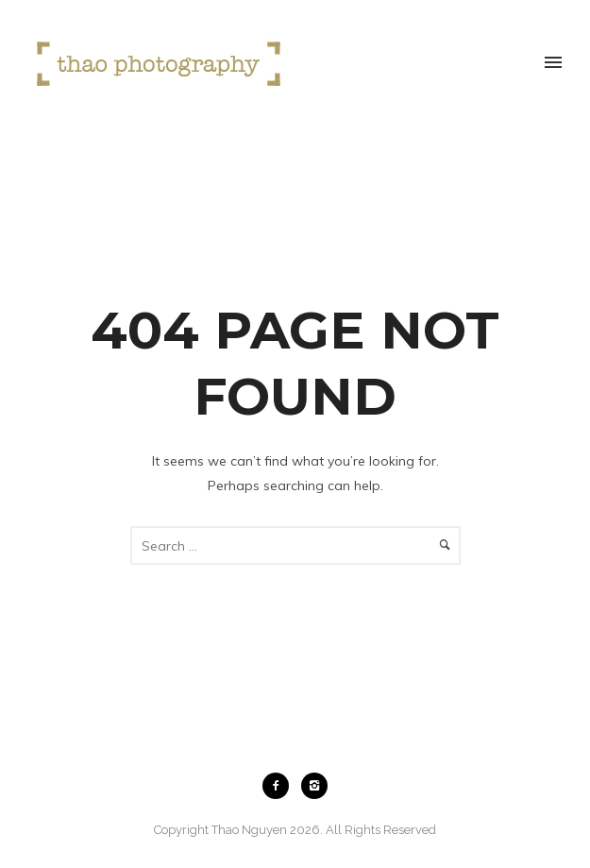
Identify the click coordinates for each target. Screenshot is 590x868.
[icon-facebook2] (280, 786)
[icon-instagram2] (314, 786)
